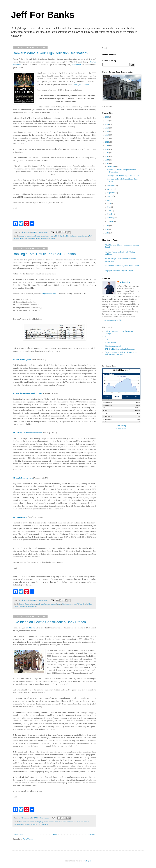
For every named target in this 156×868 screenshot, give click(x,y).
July (109, 200)
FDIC (107, 337)
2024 (107, 124)
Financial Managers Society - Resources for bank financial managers (121, 353)
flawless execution (39, 236)
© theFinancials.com (121, 428)
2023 (107, 128)
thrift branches (43, 824)
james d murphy (83, 236)
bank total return (31, 604)
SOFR (105, 422)
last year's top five (48, 294)
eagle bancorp (45, 604)
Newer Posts (18, 835)
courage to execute (25, 236)
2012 (107, 226)
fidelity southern (67, 604)
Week (107, 397)
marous (28, 824)
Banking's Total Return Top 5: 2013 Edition (44, 254)
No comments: (44, 232)
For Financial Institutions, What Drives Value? (122, 266)
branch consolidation (51, 822)
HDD (57, 236)
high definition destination (68, 236)
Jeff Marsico (81, 604)
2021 (107, 135)
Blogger (88, 861)
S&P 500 (105, 414)
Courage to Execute (81, 84)
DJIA (104, 408)
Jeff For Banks (43, 15)
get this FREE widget (121, 370)
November (112, 186)
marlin (25, 607)
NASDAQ (105, 411)
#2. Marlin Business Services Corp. (28, 393)
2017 (107, 149)
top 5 (37, 607)
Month (117, 397)
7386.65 (138, 414)
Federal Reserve (111, 343)
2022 (107, 131)
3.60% (138, 422)
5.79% (138, 416)
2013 (107, 163)
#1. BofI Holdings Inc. (22, 359)
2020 (107, 139)
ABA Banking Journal (113, 346)
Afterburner (76, 65)
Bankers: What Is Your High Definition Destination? (51, 53)
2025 (107, 121)
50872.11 (138, 408)
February (111, 218)
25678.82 (138, 411)
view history (121, 425)
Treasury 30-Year (108, 405)
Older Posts (91, 835)
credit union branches (66, 822)
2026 (107, 117)
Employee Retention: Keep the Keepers (119, 270)
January (110, 221)
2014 (107, 160)
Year (126, 397)
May (109, 207)
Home (55, 835)
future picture (50, 236)
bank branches (24, 822)
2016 (107, 153)
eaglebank (54, 604)
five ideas (77, 822)
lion (20, 607)
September (112, 193)
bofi (38, 604)
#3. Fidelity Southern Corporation (27, 433)
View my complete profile (112, 320)
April (110, 211)
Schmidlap (34, 824)
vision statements (42, 238)
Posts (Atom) (28, 839)
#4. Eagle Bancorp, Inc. (23, 478)
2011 (107, 229)
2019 (107, 142)
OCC (107, 340)
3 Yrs (136, 397)
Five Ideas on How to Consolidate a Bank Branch (49, 622)
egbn (60, 604)
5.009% (138, 405)
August (110, 196)
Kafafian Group (25, 238)
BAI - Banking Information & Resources (120, 349)
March (110, 214)
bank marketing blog (36, 822)
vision (33, 238)
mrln (29, 607)
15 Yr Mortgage (107, 416)
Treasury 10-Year (108, 402)
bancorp (22, 604)
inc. (75, 604)
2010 (107, 233)
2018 (107, 146)
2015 (107, 156)
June (109, 203)
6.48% (138, 419)
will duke (51, 238)
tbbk (33, 607)
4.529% (138, 402)
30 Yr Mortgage (107, 419)
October (111, 189)
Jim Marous (30, 628)
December (111, 167)
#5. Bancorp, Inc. (20, 517)
